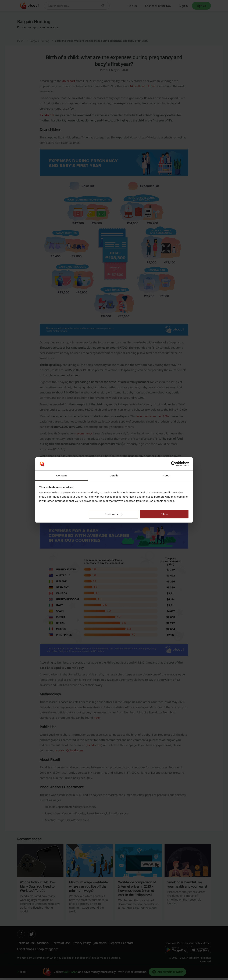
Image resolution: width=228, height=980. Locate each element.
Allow (164, 514)
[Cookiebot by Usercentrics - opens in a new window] (174, 464)
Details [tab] (114, 475)
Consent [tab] (62, 475)
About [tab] (166, 475)
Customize (114, 514)
